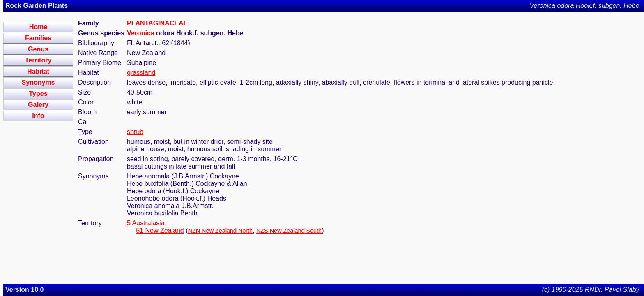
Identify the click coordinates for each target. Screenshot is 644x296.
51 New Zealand (160, 230)
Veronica (141, 33)
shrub (135, 132)
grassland (141, 73)
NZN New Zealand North (220, 231)
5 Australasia (146, 223)
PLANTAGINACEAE (157, 23)
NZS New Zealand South (289, 231)
